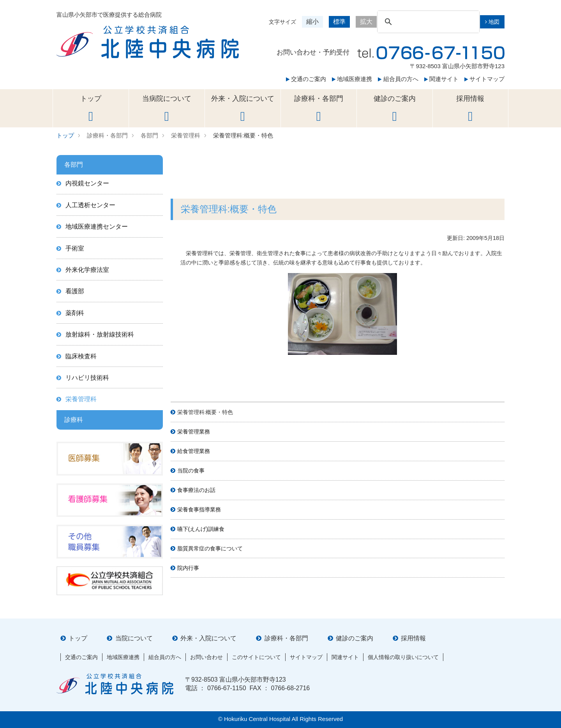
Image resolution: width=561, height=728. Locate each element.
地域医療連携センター (97, 227)
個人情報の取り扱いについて (403, 657)
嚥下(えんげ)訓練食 (201, 529)
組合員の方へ (398, 79)
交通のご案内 (306, 79)
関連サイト (441, 79)
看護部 (75, 291)
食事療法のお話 (196, 490)
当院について (134, 638)
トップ (91, 109)
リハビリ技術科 (87, 378)
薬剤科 (75, 313)
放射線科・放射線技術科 (100, 334)
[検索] (427, 22)
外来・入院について (243, 109)
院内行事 (188, 568)
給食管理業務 (194, 451)
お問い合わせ (206, 657)
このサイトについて (256, 657)
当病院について (167, 109)
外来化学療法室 (87, 270)
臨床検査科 (81, 356)
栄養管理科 (186, 135)
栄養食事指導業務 (199, 509)
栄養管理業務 (194, 432)
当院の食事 (191, 471)
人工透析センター (90, 205)
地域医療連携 (352, 79)
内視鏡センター (87, 183)
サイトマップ (484, 79)
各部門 (149, 135)
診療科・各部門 (319, 109)
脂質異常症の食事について (210, 548)
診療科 (74, 420)
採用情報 (470, 109)
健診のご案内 (395, 109)
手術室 (75, 248)
